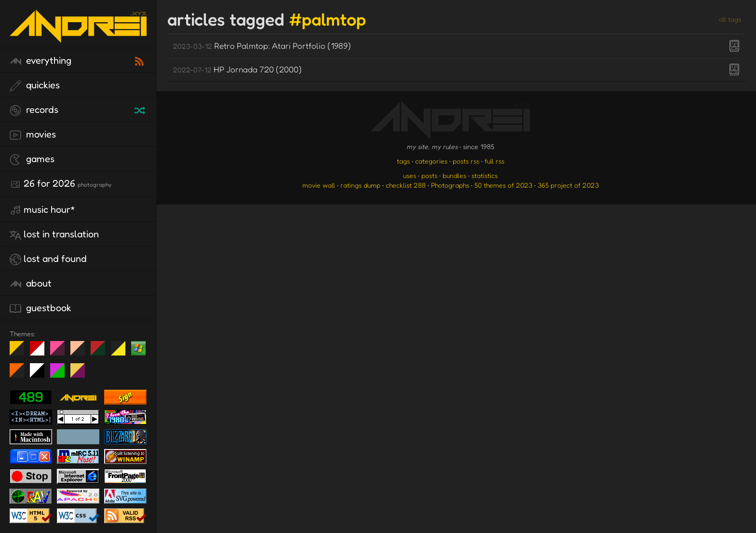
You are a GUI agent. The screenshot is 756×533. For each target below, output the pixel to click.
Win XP (138, 348)
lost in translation (54, 234)
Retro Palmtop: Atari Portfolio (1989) (262, 46)
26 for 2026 (61, 184)
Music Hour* (42, 210)
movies (33, 135)
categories (431, 161)
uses (410, 175)
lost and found (48, 259)
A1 (61, 374)
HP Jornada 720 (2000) (237, 69)
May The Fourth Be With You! (122, 352)
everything (40, 61)
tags (403, 161)
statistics (485, 175)
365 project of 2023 (568, 185)
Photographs (450, 185)
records (34, 110)
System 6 (41, 374)
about (31, 284)
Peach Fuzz (81, 352)
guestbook (40, 308)
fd (61, 352)
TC (81, 374)
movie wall (319, 185)
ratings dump (360, 185)
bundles (454, 175)
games (32, 159)
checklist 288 (406, 185)
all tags (730, 19)
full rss (494, 161)
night (20, 352)
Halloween (20, 374)
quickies (35, 85)
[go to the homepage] (78, 36)
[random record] (141, 109)
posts (429, 175)
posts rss (466, 161)
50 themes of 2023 (503, 185)
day (41, 352)
